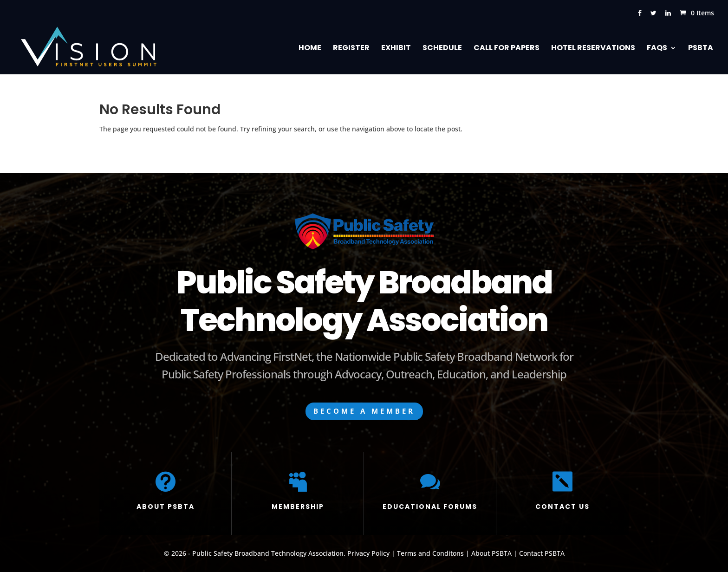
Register (351, 49)
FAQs (657, 49)
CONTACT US (562, 507)
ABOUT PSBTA (166, 507)
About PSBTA (491, 553)
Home (310, 49)
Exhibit (396, 49)
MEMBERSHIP (298, 507)
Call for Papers (507, 49)
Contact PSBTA (542, 553)
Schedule (442, 49)
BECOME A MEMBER (364, 411)
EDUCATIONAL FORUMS (430, 507)
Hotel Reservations (593, 49)
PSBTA (701, 49)
